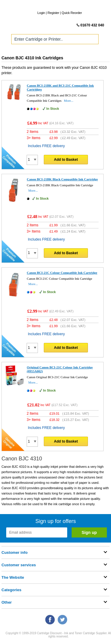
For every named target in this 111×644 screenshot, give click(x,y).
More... (69, 101)
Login (41, 13)
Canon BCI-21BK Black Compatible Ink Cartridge (62, 179)
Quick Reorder (72, 13)
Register (53, 13)
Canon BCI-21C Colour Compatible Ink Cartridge (62, 273)
